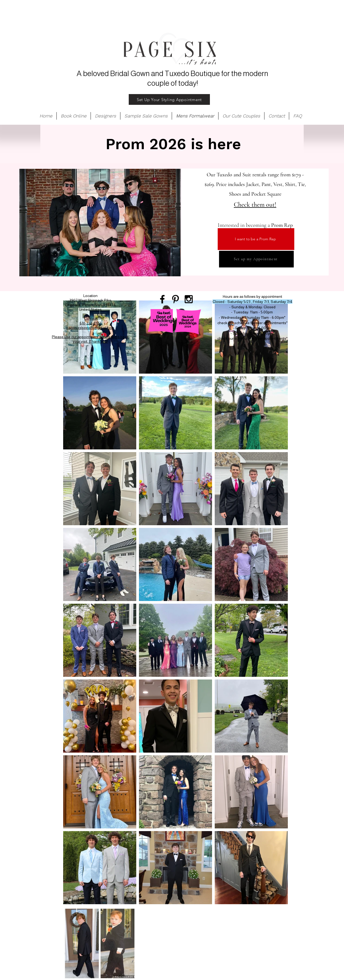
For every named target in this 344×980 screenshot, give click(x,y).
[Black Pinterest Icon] (175, 299)
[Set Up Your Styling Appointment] (169, 99)
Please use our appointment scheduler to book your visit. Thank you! (90, 339)
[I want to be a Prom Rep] (256, 239)
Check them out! (255, 205)
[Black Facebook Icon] (162, 299)
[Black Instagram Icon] (189, 299)
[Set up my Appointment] (256, 259)
